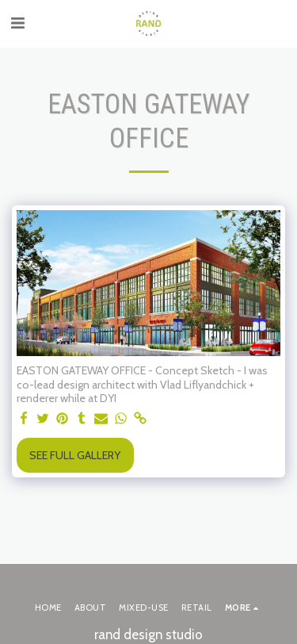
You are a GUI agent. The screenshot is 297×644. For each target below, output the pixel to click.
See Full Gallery (75, 455)
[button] (17, 23)
